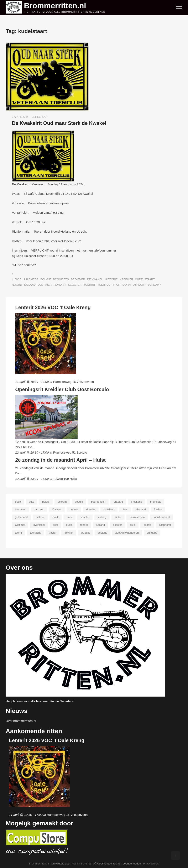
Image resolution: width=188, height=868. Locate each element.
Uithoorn (123, 284)
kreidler (126, 279)
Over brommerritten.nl (21, 720)
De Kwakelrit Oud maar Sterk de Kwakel (59, 123)
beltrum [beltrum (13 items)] (62, 501)
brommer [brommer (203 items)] (20, 509)
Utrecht (139, 284)
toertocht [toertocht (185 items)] (35, 532)
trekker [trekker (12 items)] (69, 532)
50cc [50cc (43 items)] (18, 501)
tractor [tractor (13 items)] (53, 532)
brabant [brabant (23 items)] (118, 501)
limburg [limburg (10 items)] (102, 517)
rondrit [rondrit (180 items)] (84, 524)
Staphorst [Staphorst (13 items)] (165, 524)
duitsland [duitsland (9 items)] (109, 509)
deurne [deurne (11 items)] (74, 509)
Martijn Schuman (82, 863)
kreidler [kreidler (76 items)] (85, 517)
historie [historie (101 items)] (40, 517)
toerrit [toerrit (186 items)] (18, 532)
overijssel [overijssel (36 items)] (39, 524)
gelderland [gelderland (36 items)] (21, 517)
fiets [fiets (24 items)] (125, 509)
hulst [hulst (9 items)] (69, 517)
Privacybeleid (151, 863)
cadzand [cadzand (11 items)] (39, 509)
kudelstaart (145, 279)
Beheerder (40, 116)
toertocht (106, 284)
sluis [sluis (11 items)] (133, 524)
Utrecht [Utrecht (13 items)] (85, 532)
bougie (46, 279)
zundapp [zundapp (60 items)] (152, 532)
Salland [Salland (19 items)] (100, 524)
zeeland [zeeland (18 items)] (103, 532)
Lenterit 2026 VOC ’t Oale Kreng (53, 307)
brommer (78, 279)
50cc (18, 279)
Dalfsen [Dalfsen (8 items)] (57, 509)
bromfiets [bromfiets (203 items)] (156, 501)
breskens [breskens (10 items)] (137, 501)
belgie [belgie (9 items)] (46, 501)
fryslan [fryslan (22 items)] (158, 509)
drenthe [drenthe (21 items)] (91, 509)
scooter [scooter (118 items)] (117, 524)
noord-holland (24, 284)
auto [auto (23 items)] (32, 501)
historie (111, 279)
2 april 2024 (20, 116)
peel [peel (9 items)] (55, 524)
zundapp (154, 284)
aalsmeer (31, 279)
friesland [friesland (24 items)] (141, 509)
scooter (75, 284)
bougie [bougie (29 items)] (79, 501)
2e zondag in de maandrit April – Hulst (60, 459)
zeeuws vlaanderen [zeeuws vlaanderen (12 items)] (127, 532)
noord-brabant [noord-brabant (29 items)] (161, 517)
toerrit (90, 284)
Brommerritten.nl (58, 5)
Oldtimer (45, 284)
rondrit (60, 284)
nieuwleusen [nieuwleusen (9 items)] (137, 517)
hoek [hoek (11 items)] (56, 517)
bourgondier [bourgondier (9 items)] (98, 501)
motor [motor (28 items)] (118, 517)
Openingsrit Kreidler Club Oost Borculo (62, 389)
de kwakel (95, 279)
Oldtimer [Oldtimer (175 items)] (20, 524)
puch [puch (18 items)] (69, 524)
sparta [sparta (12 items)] (147, 524)
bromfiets (61, 279)
